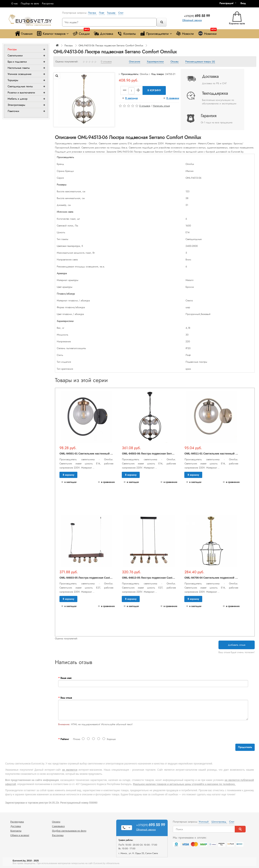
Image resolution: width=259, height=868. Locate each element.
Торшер (112, 13)
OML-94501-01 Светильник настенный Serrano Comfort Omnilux (101, 454)
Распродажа (17, 822)
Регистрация (226, 3)
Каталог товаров (53, 33)
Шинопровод (219, 822)
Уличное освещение (20, 74)
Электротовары (16, 105)
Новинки (207, 33)
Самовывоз (58, 826)
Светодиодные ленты (20, 86)
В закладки (132, 98)
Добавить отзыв (237, 645)
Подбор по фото (30, 3)
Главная (24, 33)
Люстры (12, 49)
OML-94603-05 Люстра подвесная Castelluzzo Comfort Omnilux (100, 578)
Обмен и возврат (20, 835)
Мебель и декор (17, 99)
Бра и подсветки (17, 62)
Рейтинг (65, 739)
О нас (15, 3)
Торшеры (13, 80)
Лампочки (13, 111)
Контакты (127, 33)
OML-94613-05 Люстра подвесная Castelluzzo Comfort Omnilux (163, 578)
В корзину (154, 90)
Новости (185, 33)
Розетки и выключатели (21, 93)
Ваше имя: (66, 678)
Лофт (102, 13)
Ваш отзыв (66, 698)
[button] (245, 3)
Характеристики (155, 62)
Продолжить (245, 747)
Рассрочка (48, 3)
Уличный (204, 822)
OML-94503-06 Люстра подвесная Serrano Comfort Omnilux (161, 454)
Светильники (15, 55)
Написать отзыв (161, 106)
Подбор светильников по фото (69, 831)
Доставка (103, 33)
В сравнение (173, 98)
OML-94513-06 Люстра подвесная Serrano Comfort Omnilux (111, 45)
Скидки (81, 33)
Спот (121, 13)
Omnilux (144, 74)
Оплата (56, 822)
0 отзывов (106, 62)
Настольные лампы (19, 68)
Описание (135, 62)
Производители (156, 33)
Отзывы (175, 62)
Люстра (92, 13)
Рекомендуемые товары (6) (200, 62)
